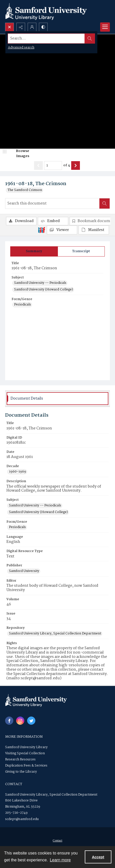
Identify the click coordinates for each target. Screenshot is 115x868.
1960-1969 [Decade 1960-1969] (18, 472)
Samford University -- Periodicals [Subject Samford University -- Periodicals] (40, 283)
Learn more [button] (60, 860)
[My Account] (32, 27)
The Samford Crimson (25, 190)
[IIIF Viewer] (62, 230)
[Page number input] (53, 165)
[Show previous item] (38, 165)
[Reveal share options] (21, 27)
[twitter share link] (31, 721)
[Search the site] (46, 39)
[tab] (34, 251)
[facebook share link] (9, 721)
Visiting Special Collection (25, 753)
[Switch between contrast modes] (43, 27)
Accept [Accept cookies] (98, 857)
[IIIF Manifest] (94, 230)
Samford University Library (26, 747)
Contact (57, 840)
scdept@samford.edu (22, 819)
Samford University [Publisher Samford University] (24, 571)
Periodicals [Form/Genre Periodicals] (23, 305)
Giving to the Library (21, 772)
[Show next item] (76, 165)
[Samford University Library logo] (46, 11)
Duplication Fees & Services (26, 766)
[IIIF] (41, 230)
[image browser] (19, 154)
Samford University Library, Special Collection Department (51, 795)
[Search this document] (52, 203)
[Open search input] (9, 27)
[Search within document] (104, 203)
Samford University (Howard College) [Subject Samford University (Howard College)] (44, 290)
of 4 (67, 165)
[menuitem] (57, 840)
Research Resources (20, 759)
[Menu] (105, 27)
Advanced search (21, 48)
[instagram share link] (20, 721)
